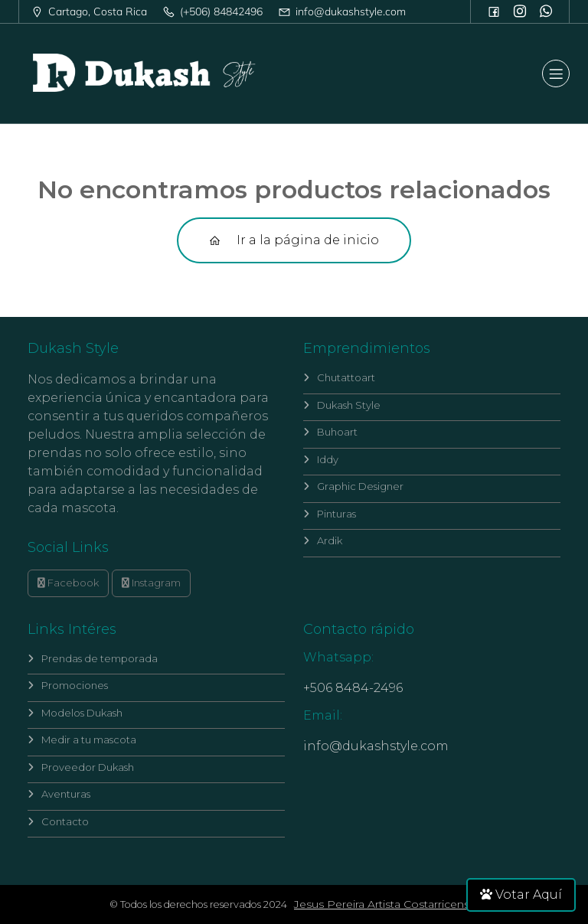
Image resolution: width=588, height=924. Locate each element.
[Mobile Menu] (556, 73)
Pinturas (330, 514)
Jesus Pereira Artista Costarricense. (386, 904)
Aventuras (59, 794)
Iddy (321, 459)
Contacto (58, 821)
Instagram (151, 583)
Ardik (323, 540)
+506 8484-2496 (353, 688)
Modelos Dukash (75, 713)
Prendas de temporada (93, 658)
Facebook (68, 583)
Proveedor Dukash (81, 767)
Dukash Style (342, 405)
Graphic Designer (353, 486)
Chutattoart (339, 377)
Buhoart (330, 432)
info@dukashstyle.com (376, 746)
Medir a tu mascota (82, 740)
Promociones (68, 685)
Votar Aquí (521, 895)
